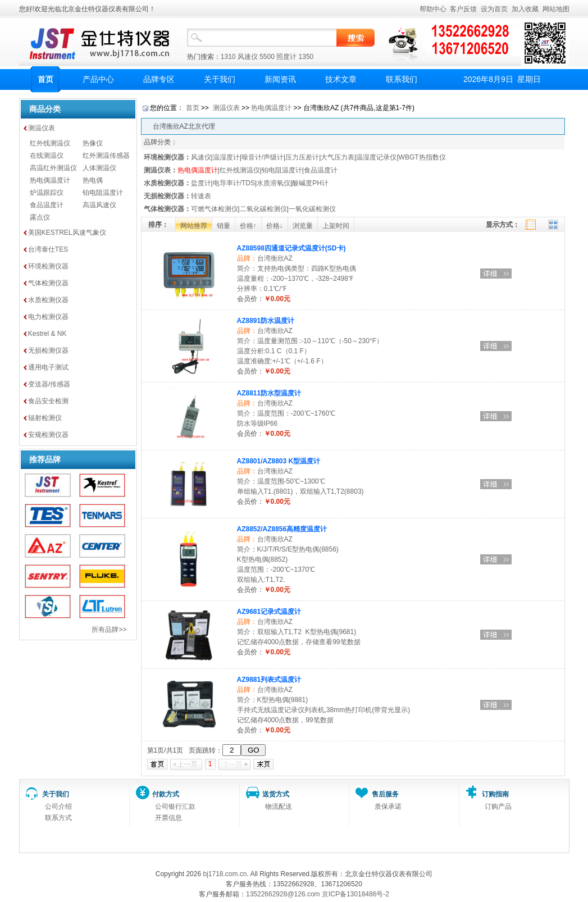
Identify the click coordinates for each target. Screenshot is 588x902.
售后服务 (385, 794)
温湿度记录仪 (376, 157)
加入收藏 (525, 9)
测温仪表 (42, 128)
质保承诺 (388, 807)
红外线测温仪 (50, 143)
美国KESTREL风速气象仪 (67, 233)
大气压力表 (338, 157)
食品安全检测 (48, 401)
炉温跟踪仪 (47, 193)
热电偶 (93, 180)
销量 (224, 226)
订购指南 (495, 794)
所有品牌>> (109, 630)
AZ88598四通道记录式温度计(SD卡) (291, 248)
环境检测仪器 (48, 266)
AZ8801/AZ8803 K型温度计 (279, 461)
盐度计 (201, 183)
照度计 (286, 57)
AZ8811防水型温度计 (269, 393)
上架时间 (336, 226)
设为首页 (494, 9)
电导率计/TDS (234, 183)
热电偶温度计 (50, 180)
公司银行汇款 (175, 807)
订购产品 (498, 807)
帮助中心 (433, 9)
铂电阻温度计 (103, 193)
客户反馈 (463, 9)
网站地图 (556, 9)
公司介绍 (58, 807)
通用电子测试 (48, 367)
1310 (228, 57)
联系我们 (402, 79)
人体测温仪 (99, 168)
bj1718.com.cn (225, 874)
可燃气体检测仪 (215, 209)
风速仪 (248, 57)
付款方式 (166, 794)
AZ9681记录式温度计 (269, 612)
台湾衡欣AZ (275, 258)
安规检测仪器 (48, 435)
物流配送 (279, 807)
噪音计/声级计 (263, 157)
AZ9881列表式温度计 (269, 680)
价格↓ (275, 226)
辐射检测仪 (45, 418)
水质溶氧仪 (274, 183)
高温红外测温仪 (53, 168)
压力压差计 (302, 157)
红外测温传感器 (106, 156)
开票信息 (168, 818)
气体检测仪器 (48, 283)
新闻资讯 (280, 79)
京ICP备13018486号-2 (355, 894)
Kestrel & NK (47, 334)
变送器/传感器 (49, 384)
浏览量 (303, 226)
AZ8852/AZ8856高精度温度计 (282, 529)
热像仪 (93, 143)
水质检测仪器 (48, 300)
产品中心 (98, 79)
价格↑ (248, 226)
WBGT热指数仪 (422, 157)
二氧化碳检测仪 (263, 209)
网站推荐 (194, 226)
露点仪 (40, 217)
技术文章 (341, 79)
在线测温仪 (47, 156)
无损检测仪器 (48, 350)
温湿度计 (226, 157)
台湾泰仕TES (48, 249)
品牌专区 (159, 79)
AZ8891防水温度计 (266, 321)
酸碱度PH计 (310, 183)
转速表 (201, 196)
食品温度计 (47, 205)
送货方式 (276, 794)
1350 (306, 57)
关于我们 (220, 79)
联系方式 (58, 818)
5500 (267, 57)
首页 (45, 79)
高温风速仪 (99, 205)
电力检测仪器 (48, 317)
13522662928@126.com (283, 894)
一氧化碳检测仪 (312, 209)
